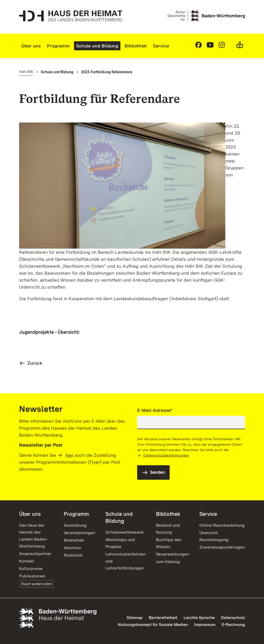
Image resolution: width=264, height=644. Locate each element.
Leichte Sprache (199, 618)
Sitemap (135, 618)
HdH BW (26, 72)
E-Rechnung (233, 625)
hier (69, 455)
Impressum (205, 625)
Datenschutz (233, 618)
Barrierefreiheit (163, 618)
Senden (158, 472)
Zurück (35, 363)
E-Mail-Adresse (155, 410)
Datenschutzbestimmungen (166, 455)
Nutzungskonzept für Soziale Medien (153, 625)
